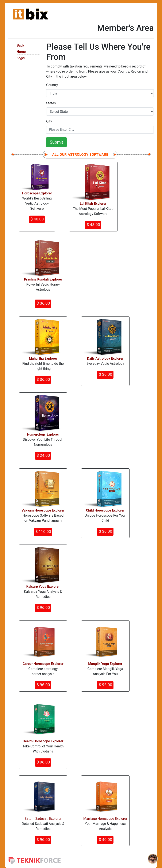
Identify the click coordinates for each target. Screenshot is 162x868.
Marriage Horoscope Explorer (105, 819)
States (51, 103)
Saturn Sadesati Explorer (43, 819)
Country (52, 85)
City (49, 121)
